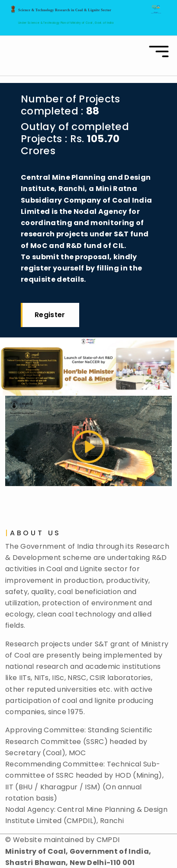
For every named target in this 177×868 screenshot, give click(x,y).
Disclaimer (45, 862)
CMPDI (108, 828)
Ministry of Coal (82, 23)
